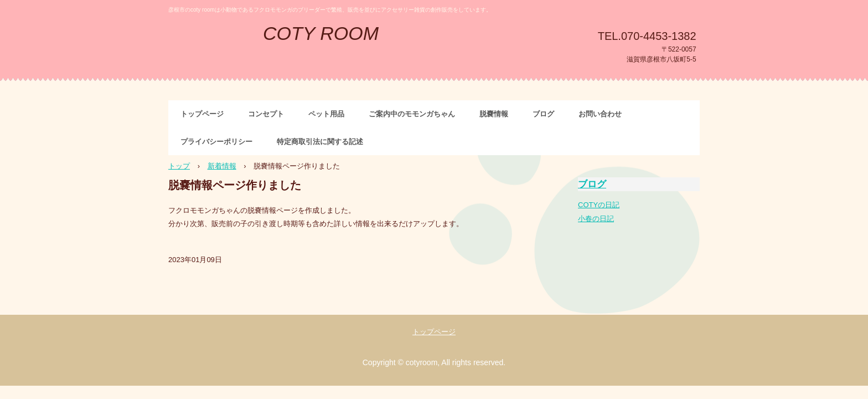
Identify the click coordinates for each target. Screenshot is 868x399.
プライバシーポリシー (216, 142)
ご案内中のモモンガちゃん (412, 114)
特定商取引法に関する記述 (320, 142)
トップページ (202, 114)
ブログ (543, 114)
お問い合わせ (600, 114)
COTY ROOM (321, 33)
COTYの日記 (599, 205)
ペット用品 (326, 114)
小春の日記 (596, 219)
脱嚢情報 (494, 114)
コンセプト (266, 114)
